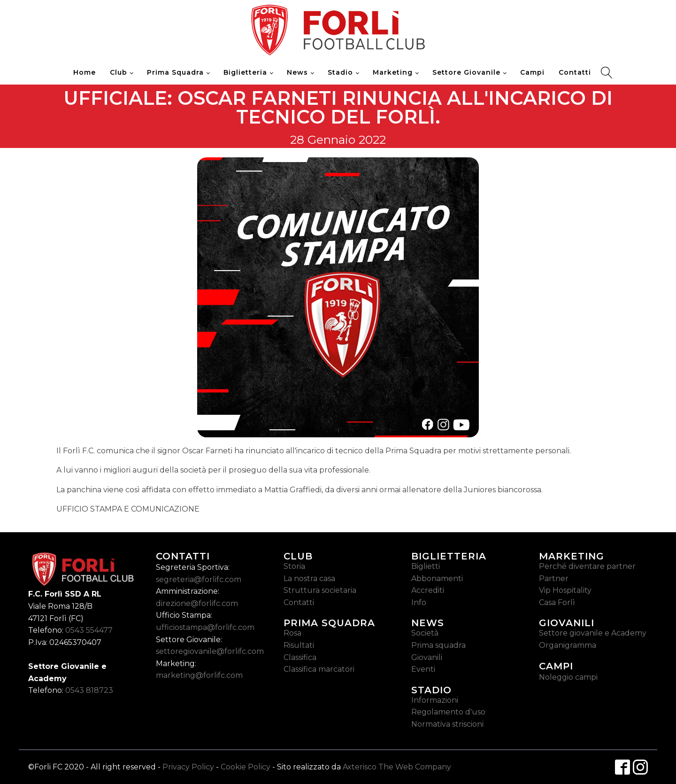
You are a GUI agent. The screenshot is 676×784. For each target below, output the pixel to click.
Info (419, 602)
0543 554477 (89, 630)
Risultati (299, 645)
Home (84, 72)
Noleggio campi (568, 677)
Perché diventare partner (587, 566)
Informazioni (435, 700)
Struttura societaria (320, 590)
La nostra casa (309, 578)
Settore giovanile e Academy (593, 633)
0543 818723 (89, 690)
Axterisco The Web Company (397, 767)
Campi (532, 72)
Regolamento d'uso (448, 712)
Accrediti (428, 590)
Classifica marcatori (319, 669)
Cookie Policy (246, 767)
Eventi (423, 669)
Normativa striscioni (447, 724)
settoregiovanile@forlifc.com (210, 651)
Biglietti (426, 566)
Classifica (300, 657)
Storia (294, 566)
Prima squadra (438, 645)
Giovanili (427, 657)
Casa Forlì (557, 602)
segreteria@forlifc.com (199, 579)
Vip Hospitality (565, 590)
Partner (554, 578)
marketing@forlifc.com (199, 675)
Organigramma (568, 645)
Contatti (575, 72)
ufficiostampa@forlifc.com (205, 627)
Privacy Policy (188, 767)
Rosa (292, 633)
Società (425, 633)
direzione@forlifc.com (197, 603)
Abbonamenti (437, 578)
